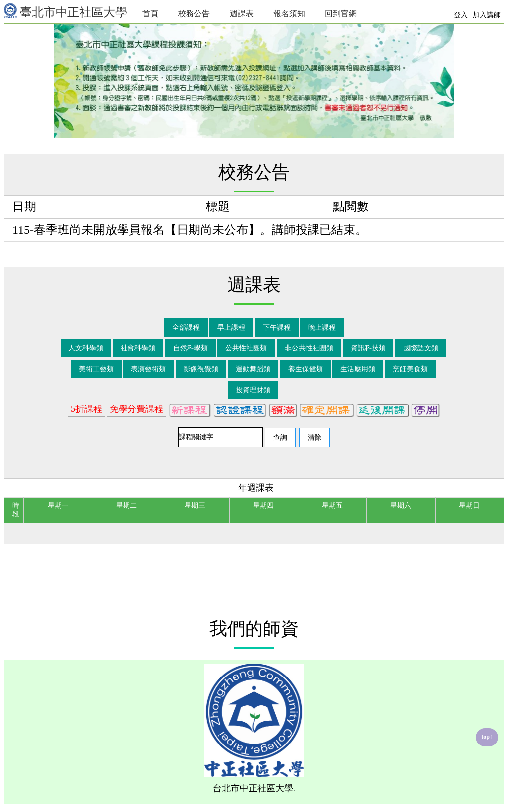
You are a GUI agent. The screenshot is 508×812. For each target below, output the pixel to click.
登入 (461, 15)
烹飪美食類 (410, 369)
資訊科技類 (368, 348)
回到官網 (341, 14)
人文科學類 (86, 348)
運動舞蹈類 (253, 369)
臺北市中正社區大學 (65, 11)
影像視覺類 (201, 369)
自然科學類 (190, 348)
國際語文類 (421, 348)
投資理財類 (253, 390)
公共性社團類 (246, 348)
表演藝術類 (148, 369)
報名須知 (289, 14)
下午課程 (277, 327)
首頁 (150, 14)
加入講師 (487, 15)
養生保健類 (306, 369)
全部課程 (186, 327)
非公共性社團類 (309, 348)
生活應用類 (358, 369)
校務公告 (194, 14)
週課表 (242, 14)
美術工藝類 (96, 369)
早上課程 (231, 327)
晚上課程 (322, 327)
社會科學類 (138, 348)
